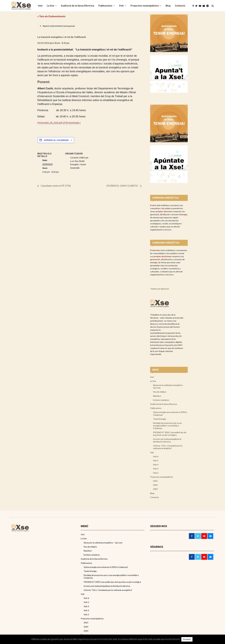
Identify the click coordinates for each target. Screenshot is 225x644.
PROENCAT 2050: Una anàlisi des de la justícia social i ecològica (170, 434)
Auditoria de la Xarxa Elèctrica (78, 6)
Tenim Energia (159, 419)
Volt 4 (156, 465)
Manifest (157, 396)
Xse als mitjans (160, 392)
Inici (40, 6)
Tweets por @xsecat (160, 289)
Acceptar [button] (187, 639)
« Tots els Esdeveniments (51, 16)
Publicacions (105, 6)
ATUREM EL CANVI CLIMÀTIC (122, 186)
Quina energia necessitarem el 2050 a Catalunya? (170, 413)
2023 (155, 489)
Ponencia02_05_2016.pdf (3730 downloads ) (59, 123)
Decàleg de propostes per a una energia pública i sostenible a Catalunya (167, 426)
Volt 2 (156, 473)
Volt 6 (156, 456)
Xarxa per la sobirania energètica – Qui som (168, 386)
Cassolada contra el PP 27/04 (56, 186)
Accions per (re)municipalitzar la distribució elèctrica (167, 440)
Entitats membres (161, 400)
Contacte (180, 6)
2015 (155, 481)
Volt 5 (156, 461)
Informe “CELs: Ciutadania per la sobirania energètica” (168, 447)
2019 (155, 485)
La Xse (51, 6)
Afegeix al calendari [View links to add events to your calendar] (56, 140)
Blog (168, 6)
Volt (121, 6)
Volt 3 (156, 469)
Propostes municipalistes (145, 6)
